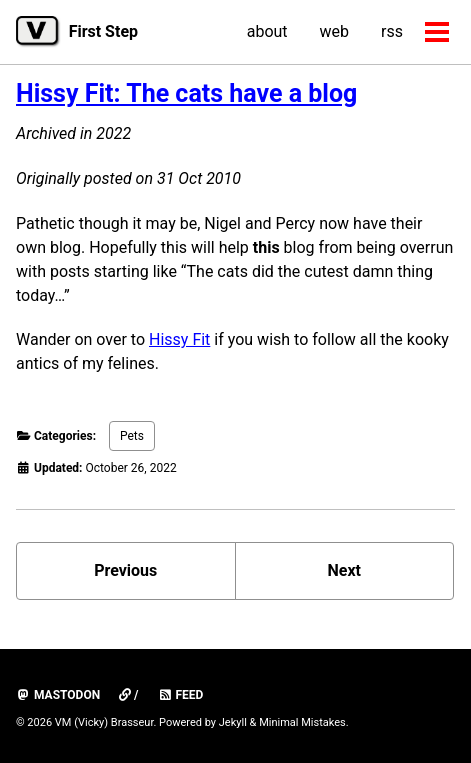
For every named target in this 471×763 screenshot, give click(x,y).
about (267, 31)
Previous (125, 570)
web (335, 31)
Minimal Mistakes (302, 722)
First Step (103, 31)
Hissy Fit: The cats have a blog (186, 93)
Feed (181, 695)
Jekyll (233, 722)
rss (392, 31)
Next (344, 570)
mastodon (58, 695)
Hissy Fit (179, 339)
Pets (132, 436)
